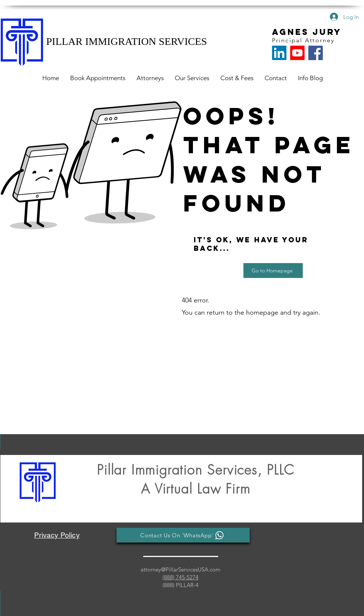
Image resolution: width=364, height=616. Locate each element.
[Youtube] (297, 53)
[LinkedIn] (279, 53)
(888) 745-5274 (181, 577)
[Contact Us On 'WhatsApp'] (183, 535)
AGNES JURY (307, 32)
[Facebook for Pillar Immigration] (316, 53)
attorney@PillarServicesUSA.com (181, 569)
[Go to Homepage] (273, 271)
